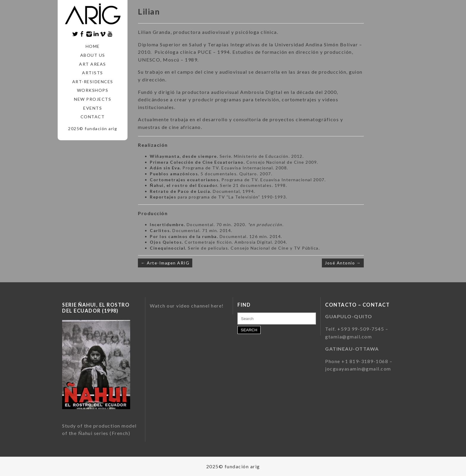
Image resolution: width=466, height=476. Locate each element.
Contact (93, 117)
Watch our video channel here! (187, 306)
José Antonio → (343, 263)
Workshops (93, 90)
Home (93, 46)
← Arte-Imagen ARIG (165, 263)
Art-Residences (93, 82)
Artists (93, 73)
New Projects (93, 99)
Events (93, 108)
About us (93, 55)
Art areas (93, 64)
